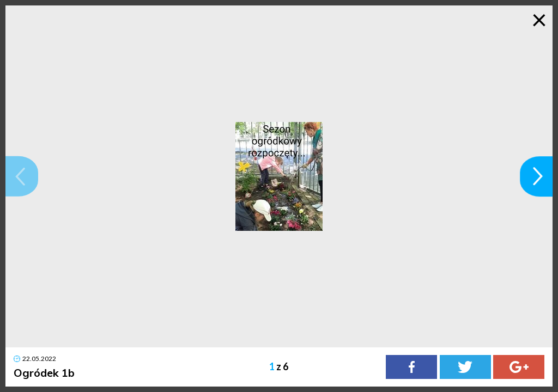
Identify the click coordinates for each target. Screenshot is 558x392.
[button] (22, 176)
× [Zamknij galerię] (539, 19)
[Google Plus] (519, 367)
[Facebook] (411, 367)
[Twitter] (465, 367)
